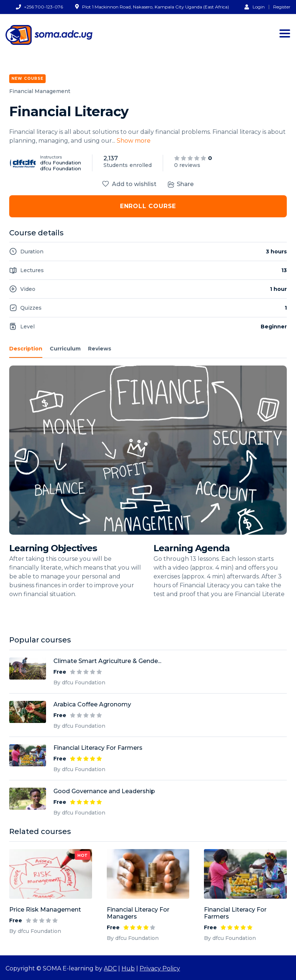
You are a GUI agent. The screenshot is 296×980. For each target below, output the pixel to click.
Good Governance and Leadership (104, 791)
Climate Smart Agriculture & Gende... (107, 661)
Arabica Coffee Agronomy (92, 704)
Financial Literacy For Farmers (235, 913)
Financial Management (40, 91)
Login (255, 7)
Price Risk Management (45, 910)
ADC (110, 968)
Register (282, 7)
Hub (128, 968)
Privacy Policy (160, 968)
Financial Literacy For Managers (138, 913)
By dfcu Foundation (35, 931)
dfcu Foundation (61, 163)
